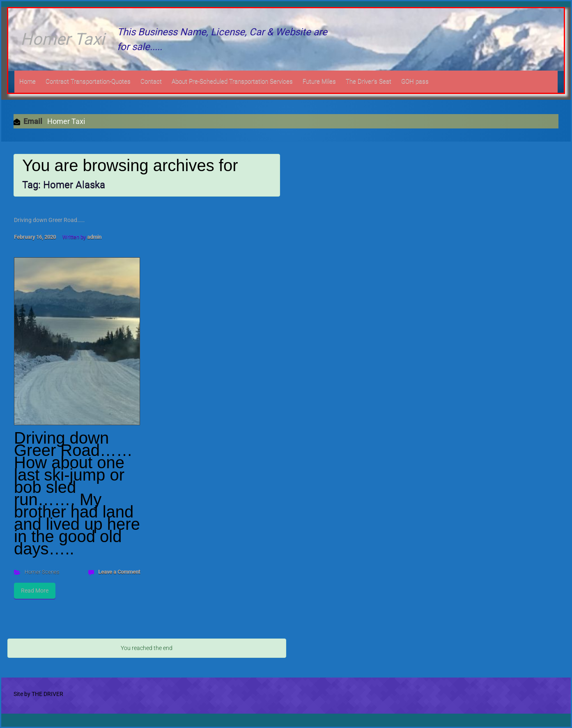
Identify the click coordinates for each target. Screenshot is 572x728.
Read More (35, 591)
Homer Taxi (63, 39)
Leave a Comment (119, 572)
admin (94, 237)
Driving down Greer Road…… (49, 220)
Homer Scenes (42, 572)
